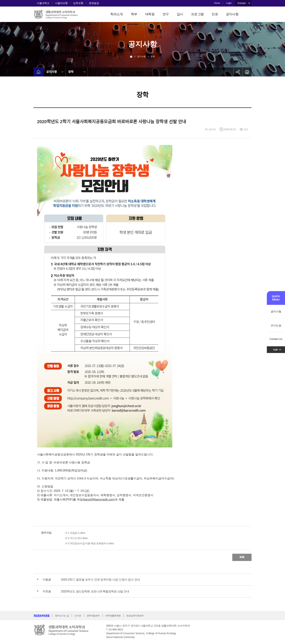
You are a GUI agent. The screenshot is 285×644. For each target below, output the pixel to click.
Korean (242, 3)
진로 (215, 14)
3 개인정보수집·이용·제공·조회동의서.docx (91, 543)
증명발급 (94, 3)
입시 (180, 14)
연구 (166, 14)
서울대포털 (61, 3)
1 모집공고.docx (77, 533)
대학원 (150, 14)
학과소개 (117, 14)
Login (229, 3)
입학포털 (78, 3)
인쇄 (247, 72)
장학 (153, 56)
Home (217, 3)
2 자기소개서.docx (78, 538)
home (38, 72)
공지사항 (232, 14)
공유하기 (238, 72)
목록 (242, 557)
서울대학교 (43, 3)
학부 (134, 14)
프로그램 (197, 14)
